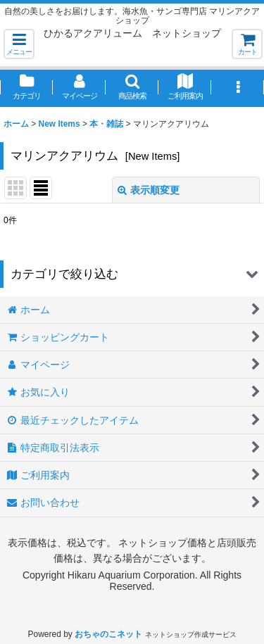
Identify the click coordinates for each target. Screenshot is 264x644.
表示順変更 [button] (149, 190)
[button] (19, 44)
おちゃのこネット (108, 634)
